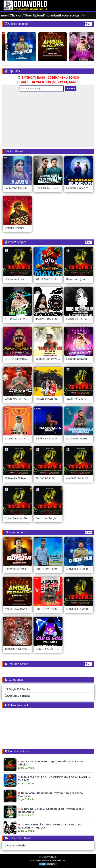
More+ (88, 24)
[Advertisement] (48, 119)
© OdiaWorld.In (48, 857)
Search (71, 88)
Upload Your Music (20, 838)
